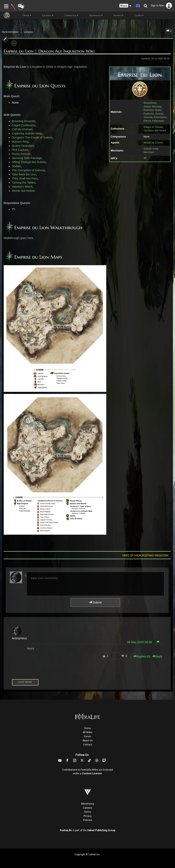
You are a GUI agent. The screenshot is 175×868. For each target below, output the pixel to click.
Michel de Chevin (153, 143)
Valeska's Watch (22, 187)
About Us (88, 741)
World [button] (115, 15)
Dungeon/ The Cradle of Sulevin (32, 138)
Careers (88, 808)
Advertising (87, 804)
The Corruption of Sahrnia (28, 170)
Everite (159, 114)
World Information (10, 32)
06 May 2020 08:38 (140, 642)
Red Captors (20, 150)
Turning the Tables (24, 183)
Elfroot (147, 121)
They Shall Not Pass (25, 178)
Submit (95, 602)
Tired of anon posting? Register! (145, 556)
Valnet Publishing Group (101, 830)
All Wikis (87, 732)
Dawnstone (160, 117)
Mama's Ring (20, 142)
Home (87, 728)
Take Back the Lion (24, 174)
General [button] (44, 15)
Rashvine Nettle (152, 110)
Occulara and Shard (155, 131)
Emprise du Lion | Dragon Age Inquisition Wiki (49, 51)
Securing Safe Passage (27, 158)
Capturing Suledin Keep (27, 133)
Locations (28, 32)
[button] (125, 6)
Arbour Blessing (152, 107)
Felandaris (158, 121)
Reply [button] (157, 656)
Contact (88, 745)
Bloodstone (150, 103)
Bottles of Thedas (153, 127)
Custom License (92, 773)
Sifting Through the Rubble (29, 162)
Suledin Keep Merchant (151, 151)
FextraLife (66, 830)
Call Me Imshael (22, 129)
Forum (87, 736)
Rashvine (149, 114)
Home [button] (24, 15)
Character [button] (68, 15)
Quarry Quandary (23, 146)
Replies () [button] (142, 656)
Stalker (16, 166)
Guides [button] (136, 15)
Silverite (148, 117)
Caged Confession (24, 125)
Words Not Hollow (23, 191)
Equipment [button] (93, 15)
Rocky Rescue (21, 154)
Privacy (88, 816)
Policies (88, 820)
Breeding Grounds (24, 121)
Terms (87, 812)
